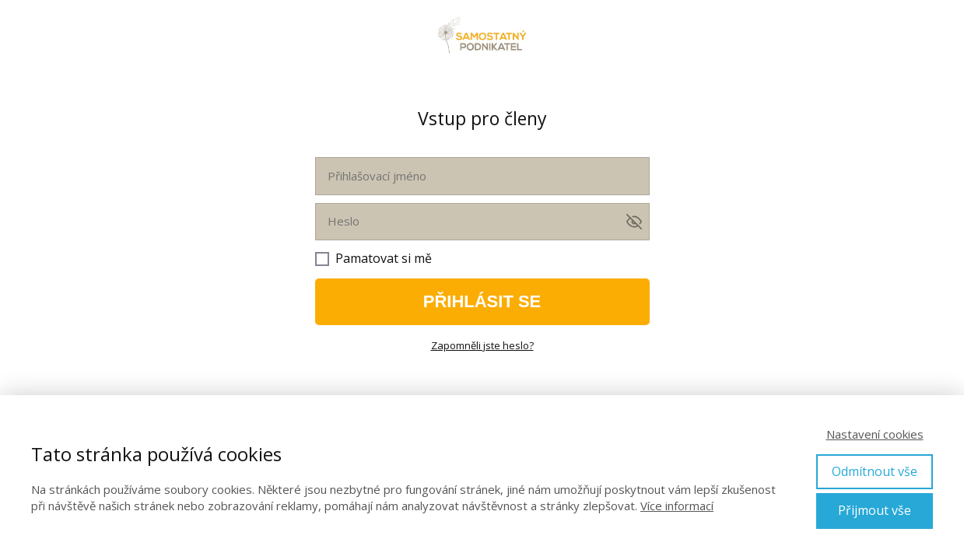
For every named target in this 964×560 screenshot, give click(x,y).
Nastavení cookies (875, 434)
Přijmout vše (875, 510)
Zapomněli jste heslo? (482, 345)
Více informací (677, 506)
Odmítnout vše (875, 471)
